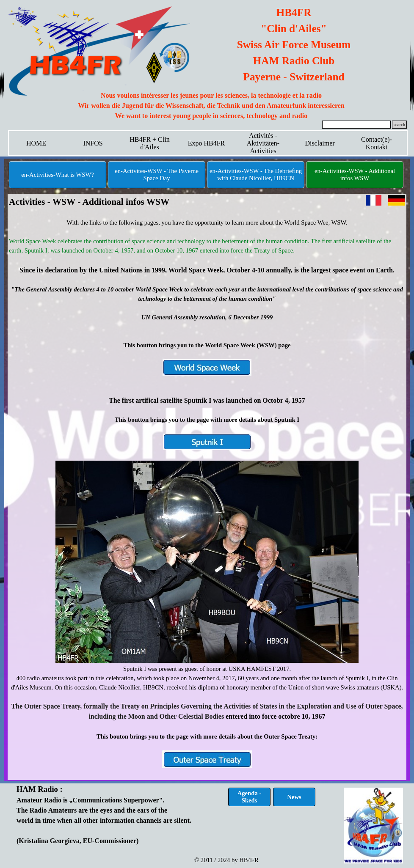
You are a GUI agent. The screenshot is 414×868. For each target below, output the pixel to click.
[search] (356, 125)
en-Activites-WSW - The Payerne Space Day (157, 174)
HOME (36, 143)
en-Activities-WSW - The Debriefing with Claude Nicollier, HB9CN (256, 174)
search (399, 125)
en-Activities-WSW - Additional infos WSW (355, 174)
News (294, 797)
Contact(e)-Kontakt (377, 143)
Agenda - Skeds (250, 797)
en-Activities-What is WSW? (57, 175)
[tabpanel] (211, 106)
